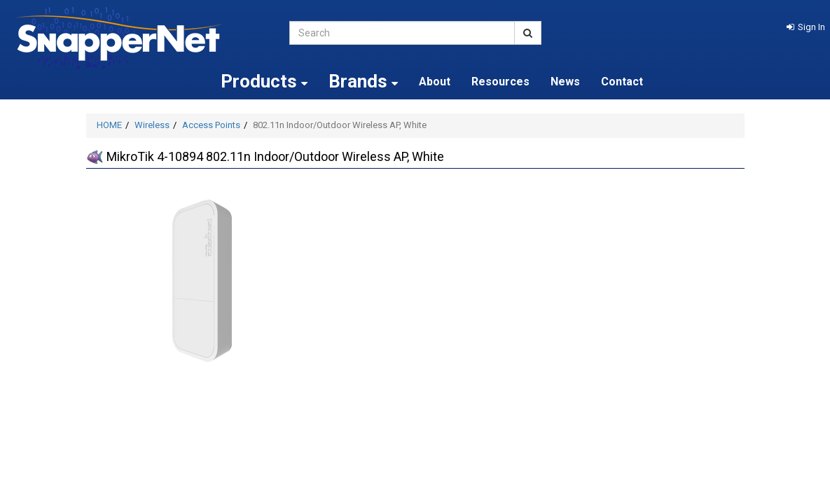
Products (264, 81)
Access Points (211, 125)
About (435, 82)
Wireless (152, 125)
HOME (109, 125)
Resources (500, 82)
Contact (622, 82)
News (565, 82)
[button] (806, 27)
